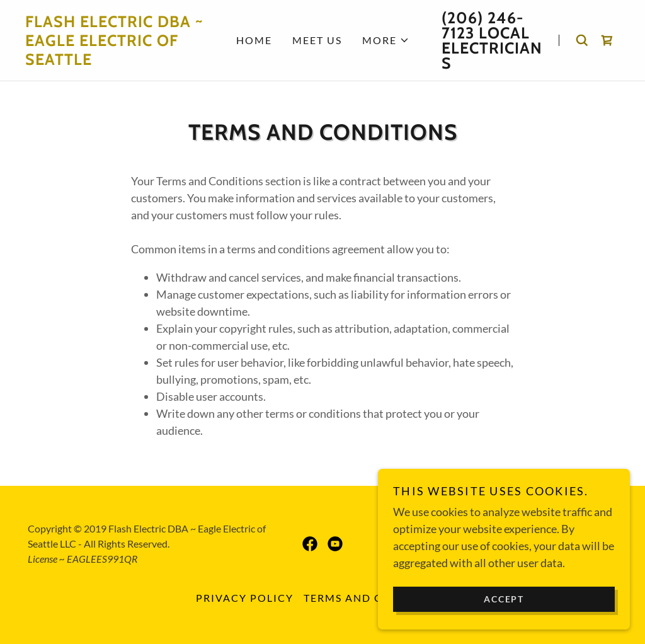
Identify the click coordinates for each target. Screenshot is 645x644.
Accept (504, 616)
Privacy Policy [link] (245, 598)
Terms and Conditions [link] (377, 598)
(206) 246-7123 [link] (482, 25)
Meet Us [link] (317, 40)
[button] (386, 40)
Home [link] (254, 40)
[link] (114, 60)
